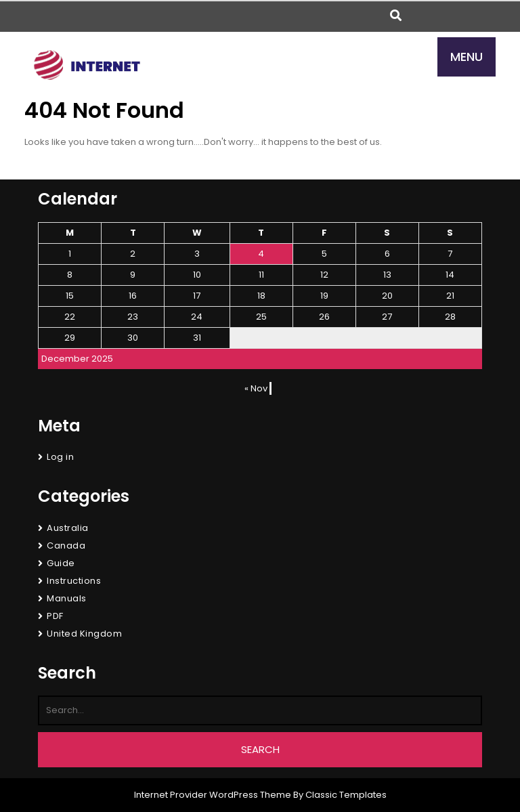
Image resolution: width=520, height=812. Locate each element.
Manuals (67, 598)
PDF (55, 616)
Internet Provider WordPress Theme (213, 795)
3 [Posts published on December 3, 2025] (197, 254)
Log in (60, 457)
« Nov (256, 388)
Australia (68, 528)
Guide (61, 563)
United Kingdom (84, 634)
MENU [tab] (467, 57)
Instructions (74, 581)
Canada (66, 546)
